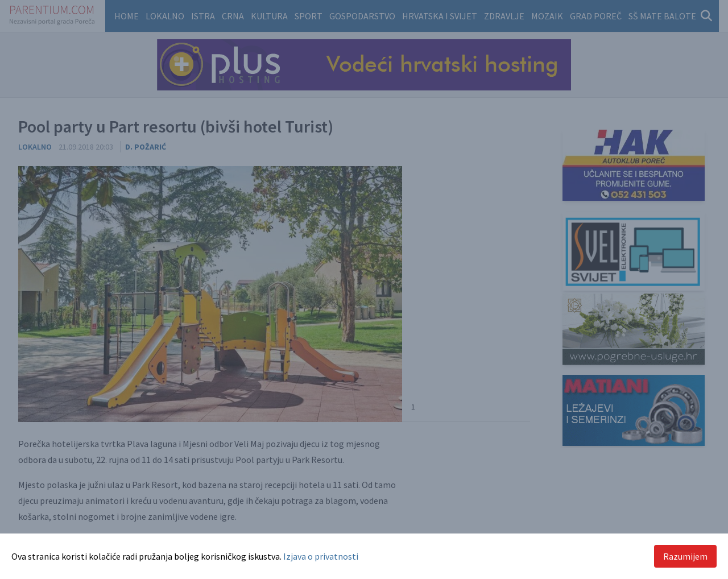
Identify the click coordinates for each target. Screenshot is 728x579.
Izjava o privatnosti (321, 556)
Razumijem (685, 556)
